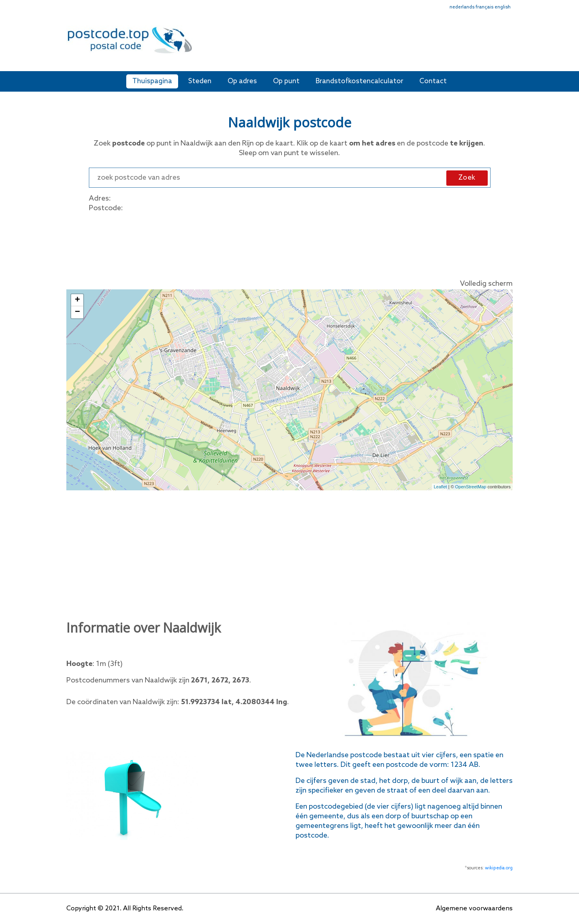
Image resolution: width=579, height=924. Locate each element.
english (503, 7)
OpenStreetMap (471, 487)
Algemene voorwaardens (474, 909)
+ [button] (77, 300)
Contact (433, 81)
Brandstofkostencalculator (359, 81)
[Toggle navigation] (507, 45)
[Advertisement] (348, 43)
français (485, 7)
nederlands (462, 7)
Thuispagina (152, 81)
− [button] (77, 312)
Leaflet (440, 487)
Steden (200, 81)
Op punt (286, 81)
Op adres (242, 81)
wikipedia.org (499, 868)
